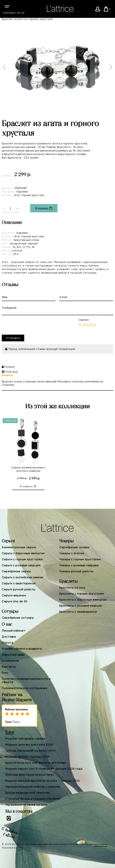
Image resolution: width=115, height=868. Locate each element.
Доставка (9, 637)
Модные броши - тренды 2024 (27, 757)
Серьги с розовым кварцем (21, 565)
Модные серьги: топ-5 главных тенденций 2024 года (44, 769)
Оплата (7, 643)
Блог (5, 673)
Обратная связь (13, 655)
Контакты (9, 667)
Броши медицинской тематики (28, 793)
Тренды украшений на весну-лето (30, 751)
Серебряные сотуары (18, 618)
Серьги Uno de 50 (15, 601)
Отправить (13, 338)
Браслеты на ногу (72, 588)
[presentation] (29, 325)
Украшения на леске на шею (26, 805)
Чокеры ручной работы (76, 571)
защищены (101, 844)
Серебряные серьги (16, 571)
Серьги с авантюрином (19, 583)
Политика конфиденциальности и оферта (26, 680)
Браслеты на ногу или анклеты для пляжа (36, 763)
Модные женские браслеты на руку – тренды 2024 (43, 781)
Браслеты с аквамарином (78, 612)
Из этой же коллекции (57, 406)
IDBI (20, 848)
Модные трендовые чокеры (25, 739)
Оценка (84, 320)
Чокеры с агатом (72, 553)
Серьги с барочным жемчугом (23, 553)
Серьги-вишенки (14, 595)
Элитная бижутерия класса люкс (30, 775)
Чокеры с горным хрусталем (80, 559)
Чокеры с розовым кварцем (79, 565)
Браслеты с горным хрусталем (82, 594)
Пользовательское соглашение (25, 688)
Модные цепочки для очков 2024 (29, 745)
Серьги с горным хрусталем (22, 559)
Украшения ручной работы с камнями (33, 787)
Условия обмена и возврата (22, 649)
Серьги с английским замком (22, 577)
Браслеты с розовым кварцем (81, 606)
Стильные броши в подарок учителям (33, 799)
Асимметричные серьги (19, 547)
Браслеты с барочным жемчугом (83, 600)
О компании (10, 661)
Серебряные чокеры (74, 547)
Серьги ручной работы (18, 589)
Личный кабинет (14, 631)
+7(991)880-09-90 (14, 13)
